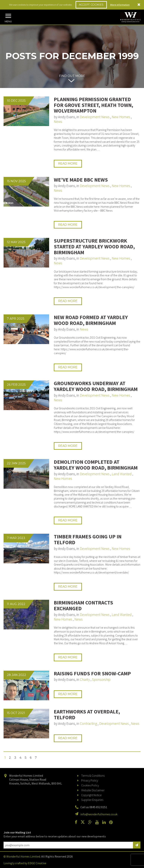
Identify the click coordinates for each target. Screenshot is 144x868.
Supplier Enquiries (92, 800)
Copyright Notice (91, 795)
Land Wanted (122, 474)
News (58, 122)
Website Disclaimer (93, 790)
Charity (85, 679)
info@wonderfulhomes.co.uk (99, 814)
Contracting (88, 724)
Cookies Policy (90, 785)
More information (120, 5)
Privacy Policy (90, 780)
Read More (68, 163)
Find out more (72, 76)
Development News (95, 117)
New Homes (121, 117)
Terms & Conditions (93, 776)
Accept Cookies (91, 5)
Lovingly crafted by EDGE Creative (25, 863)
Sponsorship (101, 679)
